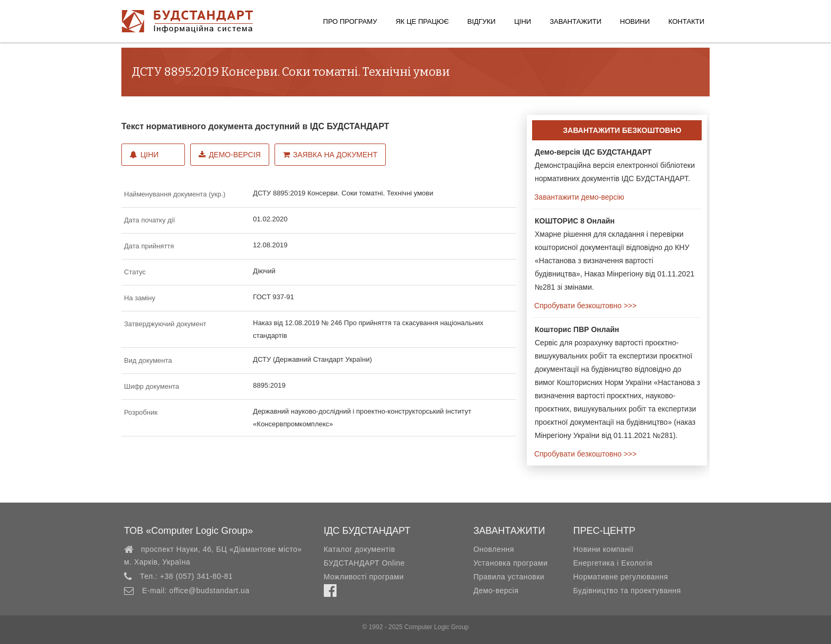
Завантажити (576, 21)
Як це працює (422, 21)
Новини (635, 21)
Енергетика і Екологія (613, 563)
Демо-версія (230, 155)
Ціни (523, 21)
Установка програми (510, 563)
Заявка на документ (330, 155)
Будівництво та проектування (627, 591)
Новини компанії (603, 549)
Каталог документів (360, 549)
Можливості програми (364, 577)
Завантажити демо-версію (578, 197)
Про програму (350, 21)
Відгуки (481, 21)
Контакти (686, 21)
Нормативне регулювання (620, 577)
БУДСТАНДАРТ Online (364, 563)
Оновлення (494, 549)
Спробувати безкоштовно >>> (584, 306)
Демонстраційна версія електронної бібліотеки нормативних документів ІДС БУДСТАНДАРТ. (615, 165)
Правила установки (509, 577)
